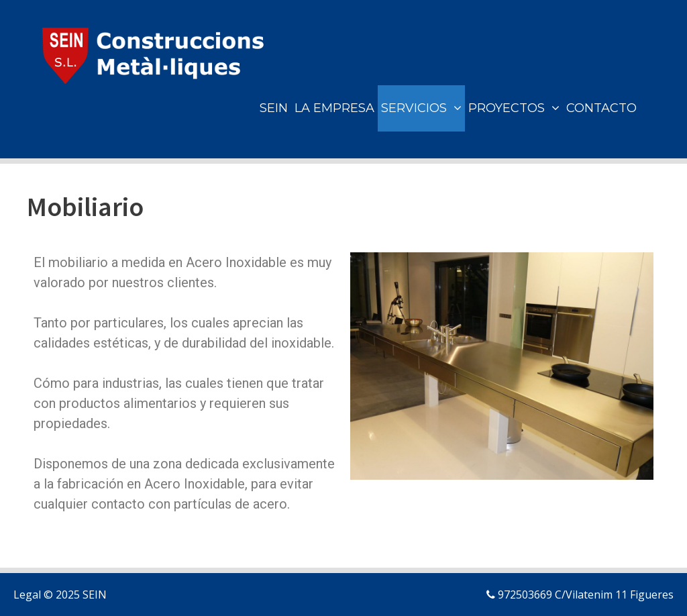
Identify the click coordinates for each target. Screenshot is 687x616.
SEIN (274, 108)
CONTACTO (601, 108)
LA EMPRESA (334, 108)
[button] (456, 108)
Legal (27, 595)
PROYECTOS (516, 108)
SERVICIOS (423, 108)
